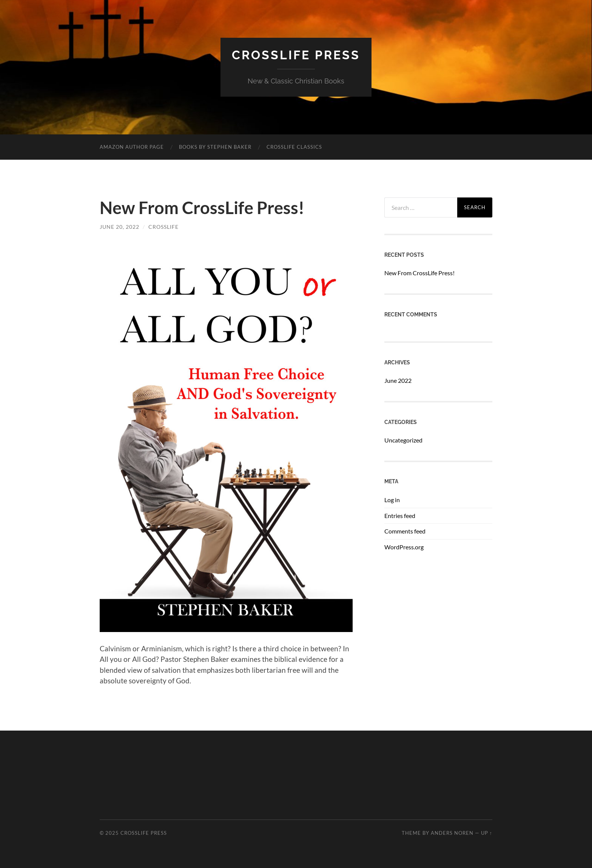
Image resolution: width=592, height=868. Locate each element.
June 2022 (398, 380)
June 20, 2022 (119, 227)
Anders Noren (452, 833)
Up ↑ (487, 833)
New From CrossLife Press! (202, 208)
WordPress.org (404, 547)
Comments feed (405, 531)
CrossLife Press (296, 55)
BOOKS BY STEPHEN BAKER (215, 147)
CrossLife (163, 227)
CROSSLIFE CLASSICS (294, 147)
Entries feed (400, 516)
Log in (392, 500)
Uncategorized (403, 440)
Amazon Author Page (132, 147)
